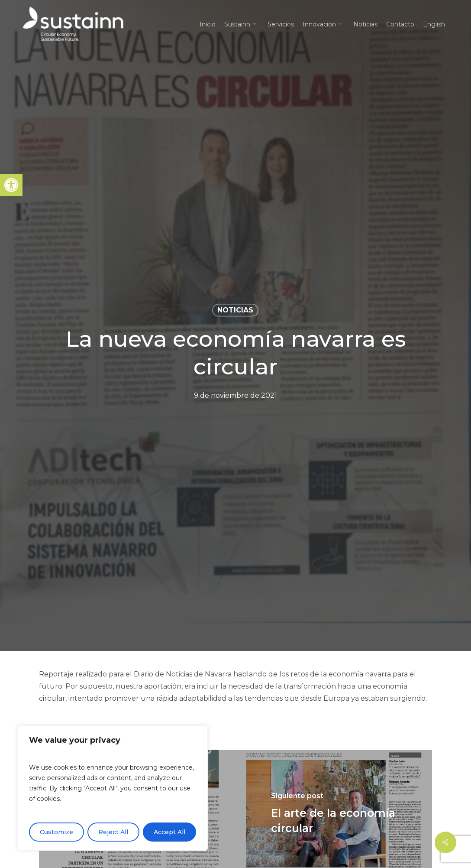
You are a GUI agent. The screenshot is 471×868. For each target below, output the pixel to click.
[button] (11, 185)
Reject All (113, 832)
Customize (56, 832)
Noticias (235, 310)
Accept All (169, 832)
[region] (113, 788)
